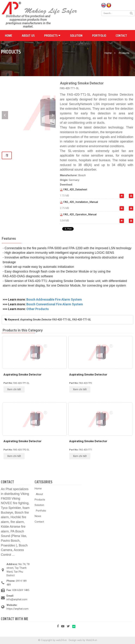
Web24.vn (91, 640)
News (38, 516)
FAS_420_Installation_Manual (81, 202)
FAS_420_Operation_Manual (80, 214)
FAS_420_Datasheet (75, 190)
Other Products (38, 309)
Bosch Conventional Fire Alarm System (55, 304)
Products (52, 35)
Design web (75, 640)
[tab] (9, 239)
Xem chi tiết (14, 389)
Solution (76, 35)
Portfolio (99, 35)
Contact (121, 35)
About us (28, 35)
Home (9, 35)
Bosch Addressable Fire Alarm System (54, 299)
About (39, 494)
